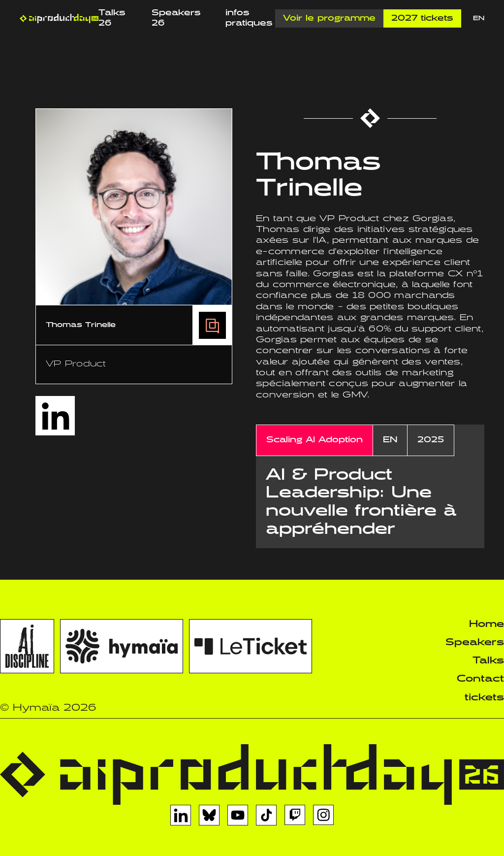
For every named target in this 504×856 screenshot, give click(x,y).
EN (479, 18)
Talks (488, 661)
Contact (480, 679)
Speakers (475, 642)
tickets (484, 698)
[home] (59, 18)
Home (487, 624)
